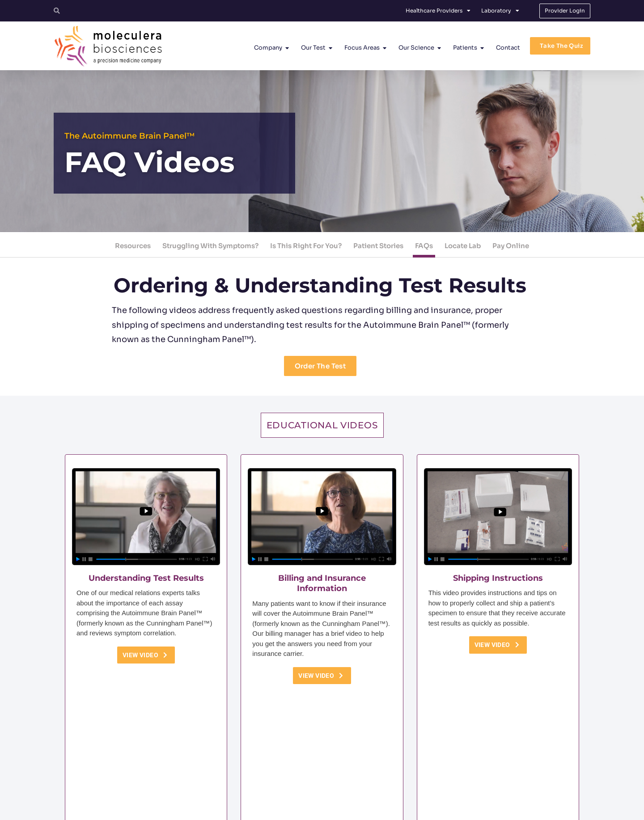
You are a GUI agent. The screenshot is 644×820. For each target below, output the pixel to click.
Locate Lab (463, 246)
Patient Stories (378, 246)
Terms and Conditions (293, 809)
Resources (133, 246)
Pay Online (511, 246)
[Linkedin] (481, 765)
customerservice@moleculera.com (301, 783)
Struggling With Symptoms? (210, 246)
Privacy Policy (344, 809)
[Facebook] (457, 765)
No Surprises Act (463, 809)
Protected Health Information (402, 809)
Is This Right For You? (306, 246)
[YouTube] (505, 765)
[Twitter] (433, 765)
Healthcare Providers (438, 11)
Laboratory (500, 11)
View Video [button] (146, 655)
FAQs (424, 246)
